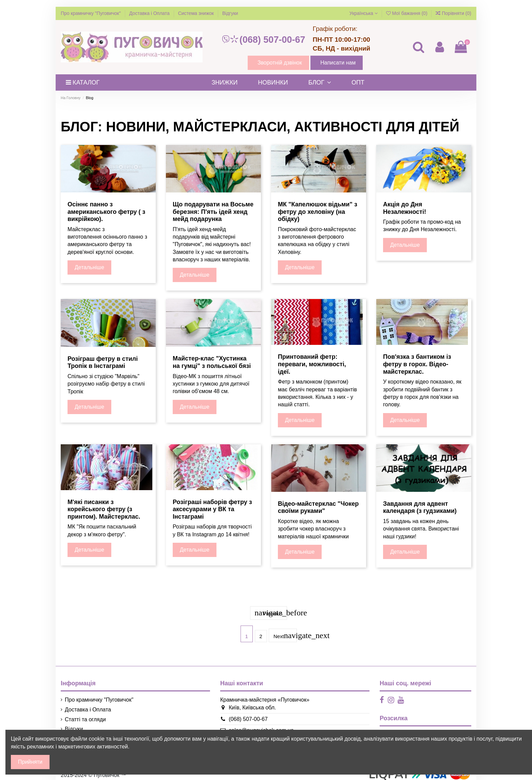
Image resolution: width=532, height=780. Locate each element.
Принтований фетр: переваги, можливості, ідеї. (312, 364)
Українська (364, 13)
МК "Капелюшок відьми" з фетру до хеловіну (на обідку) (318, 212)
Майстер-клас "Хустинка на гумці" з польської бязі (212, 362)
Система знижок (197, 13)
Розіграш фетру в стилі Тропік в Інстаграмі (103, 363)
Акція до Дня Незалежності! (405, 208)
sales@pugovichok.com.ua (259, 726)
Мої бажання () (407, 13)
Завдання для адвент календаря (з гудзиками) (420, 507)
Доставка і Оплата (150, 13)
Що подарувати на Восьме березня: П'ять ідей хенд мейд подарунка (213, 212)
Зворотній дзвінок (280, 63)
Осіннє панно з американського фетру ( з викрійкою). (106, 212)
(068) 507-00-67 (263, 40)
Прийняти (30, 762)
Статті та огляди (85, 715)
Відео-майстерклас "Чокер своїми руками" (318, 507)
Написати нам (338, 63)
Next (285, 632)
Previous (271, 611)
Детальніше (89, 267)
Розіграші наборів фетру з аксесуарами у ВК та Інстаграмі (212, 509)
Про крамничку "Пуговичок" (91, 13)
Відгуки (230, 13)
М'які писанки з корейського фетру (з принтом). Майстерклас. (104, 509)
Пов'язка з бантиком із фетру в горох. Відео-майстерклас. (417, 364)
